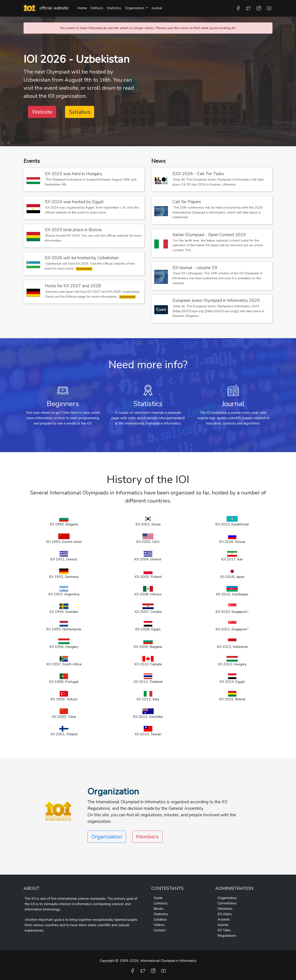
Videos (159, 925)
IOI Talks (224, 930)
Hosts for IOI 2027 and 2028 (73, 286)
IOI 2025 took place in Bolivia (73, 230)
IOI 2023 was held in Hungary (73, 174)
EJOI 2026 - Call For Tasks (198, 174)
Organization (227, 898)
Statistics (114, 8)
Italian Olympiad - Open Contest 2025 (209, 235)
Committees (227, 903)
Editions (97, 8)
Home (82, 8)
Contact (160, 930)
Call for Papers (187, 202)
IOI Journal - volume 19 (195, 268)
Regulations (227, 936)
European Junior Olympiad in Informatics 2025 (216, 301)
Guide (158, 898)
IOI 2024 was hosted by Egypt (74, 202)
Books (159, 909)
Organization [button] (135, 8)
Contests (161, 903)
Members (147, 837)
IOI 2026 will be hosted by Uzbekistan (82, 258)
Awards (224, 919)
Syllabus (80, 112)
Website (42, 112)
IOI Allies (225, 914)
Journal (157, 8)
